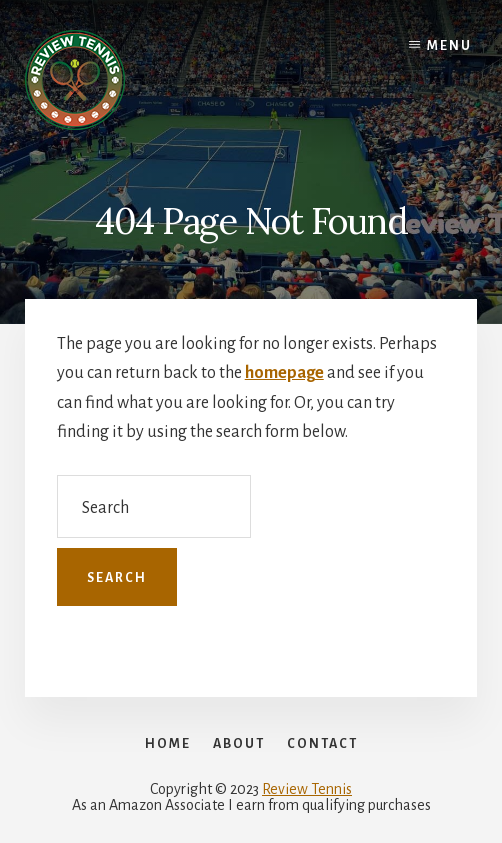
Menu (449, 46)
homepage (284, 373)
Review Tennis (307, 789)
